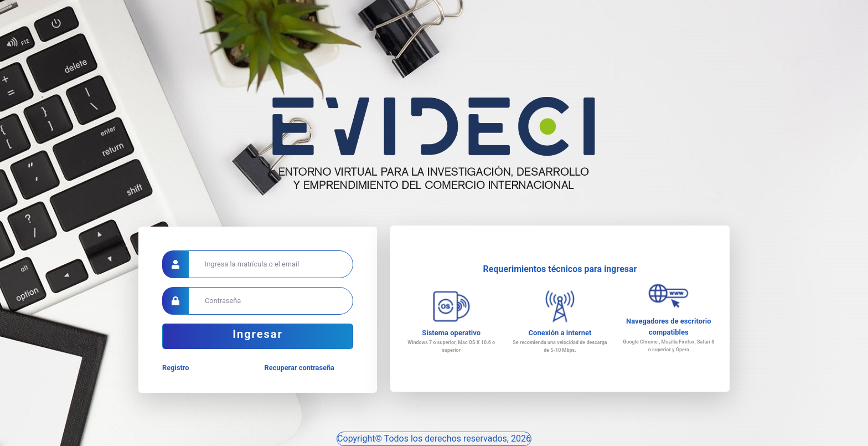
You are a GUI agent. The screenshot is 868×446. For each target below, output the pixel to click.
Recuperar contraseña (299, 368)
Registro (175, 368)
